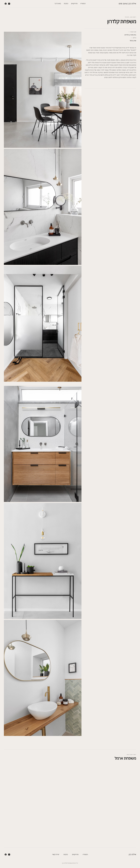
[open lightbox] (43, 17)
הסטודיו (83, 3)
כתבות (66, 3)
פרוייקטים (74, 3)
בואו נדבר (58, 3)
